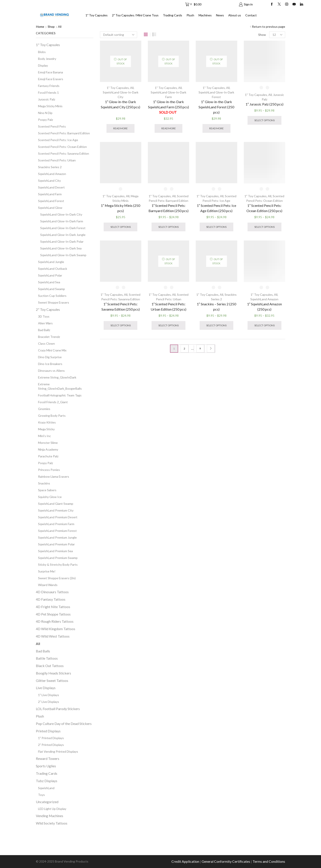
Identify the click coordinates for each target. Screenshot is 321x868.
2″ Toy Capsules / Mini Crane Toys (135, 15)
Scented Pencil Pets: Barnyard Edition (64, 133)
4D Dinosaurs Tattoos (52, 592)
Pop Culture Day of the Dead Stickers (64, 724)
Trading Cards (173, 15)
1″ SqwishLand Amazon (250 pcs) (264, 307)
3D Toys (44, 316)
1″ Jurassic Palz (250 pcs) (264, 104)
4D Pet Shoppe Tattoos (53, 614)
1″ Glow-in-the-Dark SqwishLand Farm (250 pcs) (168, 107)
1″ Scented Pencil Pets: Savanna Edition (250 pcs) (121, 307)
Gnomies (44, 409)
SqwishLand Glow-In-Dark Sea (61, 248)
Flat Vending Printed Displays (58, 751)
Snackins (44, 483)
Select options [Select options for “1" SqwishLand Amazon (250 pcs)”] (264, 325)
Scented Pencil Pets (52, 126)
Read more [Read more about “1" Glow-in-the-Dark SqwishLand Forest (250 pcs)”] (216, 128)
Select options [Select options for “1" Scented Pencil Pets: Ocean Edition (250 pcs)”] (264, 227)
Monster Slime (48, 443)
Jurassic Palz (47, 99)
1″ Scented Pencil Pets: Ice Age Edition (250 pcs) (216, 208)
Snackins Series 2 (50, 167)
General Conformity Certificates (226, 861)
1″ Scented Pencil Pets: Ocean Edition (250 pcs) (264, 208)
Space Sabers (47, 490)
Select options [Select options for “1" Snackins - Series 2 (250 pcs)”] (216, 325)
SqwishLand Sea (49, 282)
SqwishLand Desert (51, 187)
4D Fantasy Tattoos (51, 599)
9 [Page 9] (200, 348)
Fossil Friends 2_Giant (53, 402)
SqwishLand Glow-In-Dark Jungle (63, 235)
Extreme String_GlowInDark (57, 377)
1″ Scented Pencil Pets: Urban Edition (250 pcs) (168, 307)
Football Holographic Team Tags (60, 395)
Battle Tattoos (47, 658)
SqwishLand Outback (53, 269)
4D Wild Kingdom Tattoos (56, 629)
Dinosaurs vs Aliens (51, 371)
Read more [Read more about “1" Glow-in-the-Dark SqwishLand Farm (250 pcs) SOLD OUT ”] (169, 128)
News (220, 15)
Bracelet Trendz (49, 337)
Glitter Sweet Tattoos (52, 680)
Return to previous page (269, 27)
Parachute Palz (48, 456)
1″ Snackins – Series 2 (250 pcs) (216, 307)
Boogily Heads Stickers (53, 673)
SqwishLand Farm (50, 194)
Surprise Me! (47, 571)
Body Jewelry (47, 59)
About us (235, 15)
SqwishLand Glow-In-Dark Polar (62, 241)
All (132, 88)
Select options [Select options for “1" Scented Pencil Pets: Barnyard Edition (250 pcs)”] (168, 227)
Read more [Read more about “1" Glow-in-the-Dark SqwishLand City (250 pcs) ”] (120, 128)
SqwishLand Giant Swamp (56, 504)
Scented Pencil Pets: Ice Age (58, 140)
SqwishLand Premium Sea (55, 551)
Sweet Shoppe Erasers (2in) (57, 578)
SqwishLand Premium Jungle (57, 537)
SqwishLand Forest (51, 201)
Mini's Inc (44, 436)
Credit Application (185, 861)
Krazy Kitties (47, 422)
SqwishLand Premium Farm (56, 524)
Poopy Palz (45, 120)
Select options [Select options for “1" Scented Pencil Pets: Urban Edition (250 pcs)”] (168, 325)
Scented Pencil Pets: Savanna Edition (64, 153)
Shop (51, 27)
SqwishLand (46, 788)
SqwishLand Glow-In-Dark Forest (63, 228)
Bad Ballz (44, 330)
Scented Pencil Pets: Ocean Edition (62, 147)
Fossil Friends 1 (48, 93)
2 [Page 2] (184, 348)
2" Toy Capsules (48, 309)
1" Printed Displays (51, 738)
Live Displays (46, 688)
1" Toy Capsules (118, 88)
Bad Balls (43, 651)
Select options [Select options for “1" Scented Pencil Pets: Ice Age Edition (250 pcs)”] (216, 227)
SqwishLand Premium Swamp (58, 558)
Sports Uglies (46, 766)
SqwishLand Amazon (264, 299)
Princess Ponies (49, 470)
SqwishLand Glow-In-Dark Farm (62, 221)
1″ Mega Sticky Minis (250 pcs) (120, 208)
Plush (190, 15)
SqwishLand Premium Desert (58, 517)
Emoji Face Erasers (51, 79)
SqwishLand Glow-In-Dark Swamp (63, 255)
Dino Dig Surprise (50, 357)
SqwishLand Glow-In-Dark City (61, 214)
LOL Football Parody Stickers (58, 709)
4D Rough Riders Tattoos (55, 621)
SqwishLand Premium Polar (56, 544)
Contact (251, 15)
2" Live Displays (49, 702)
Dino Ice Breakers (50, 364)
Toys (41, 795)
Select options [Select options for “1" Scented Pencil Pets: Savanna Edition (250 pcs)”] (121, 325)
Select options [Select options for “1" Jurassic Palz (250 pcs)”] (264, 120)
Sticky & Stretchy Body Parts (58, 565)
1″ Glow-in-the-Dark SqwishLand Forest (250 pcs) (216, 107)
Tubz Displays (47, 781)
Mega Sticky (46, 429)
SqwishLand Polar (50, 275)
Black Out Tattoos (50, 666)
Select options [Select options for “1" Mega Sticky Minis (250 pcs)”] (121, 227)
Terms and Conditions (269, 861)
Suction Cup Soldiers (52, 296)
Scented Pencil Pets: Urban (57, 160)
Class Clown (46, 343)
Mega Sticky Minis (50, 106)
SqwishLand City (49, 181)
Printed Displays (48, 731)
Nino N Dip (45, 113)
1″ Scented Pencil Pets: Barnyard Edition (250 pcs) (168, 208)
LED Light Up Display (52, 809)
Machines (205, 15)
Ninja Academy (48, 449)
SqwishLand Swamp (51, 289)
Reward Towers (48, 758)
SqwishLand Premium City (56, 510)
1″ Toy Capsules (97, 15)
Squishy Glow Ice (50, 497)
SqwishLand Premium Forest (57, 531)
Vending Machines (50, 816)
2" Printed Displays (51, 745)
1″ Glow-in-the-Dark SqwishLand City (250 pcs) (120, 107)
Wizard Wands (48, 585)
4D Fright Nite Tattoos (53, 607)
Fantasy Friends (49, 86)
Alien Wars (45, 323)
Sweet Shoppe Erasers (54, 302)
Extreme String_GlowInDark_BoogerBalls (60, 386)
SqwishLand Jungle (51, 262)
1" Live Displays (49, 695)
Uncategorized (47, 802)
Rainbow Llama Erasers (54, 476)
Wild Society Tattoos (52, 823)
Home (40, 27)
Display (43, 65)
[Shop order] (119, 35)
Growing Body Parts (52, 416)
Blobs (42, 52)
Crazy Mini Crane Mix (52, 350)
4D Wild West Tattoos (53, 636)
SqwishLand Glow (50, 208)
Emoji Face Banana (51, 72)
